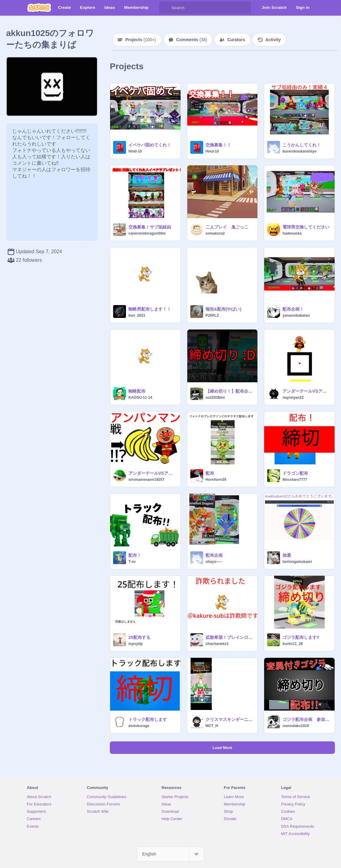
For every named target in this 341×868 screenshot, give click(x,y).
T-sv (132, 562)
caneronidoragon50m (147, 233)
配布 (210, 473)
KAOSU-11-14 (140, 398)
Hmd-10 (135, 151)
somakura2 (215, 233)
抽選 (287, 555)
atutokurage (139, 726)
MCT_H (212, 726)
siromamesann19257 (146, 480)
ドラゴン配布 (295, 473)
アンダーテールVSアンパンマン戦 (307, 391)
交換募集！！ (218, 145)
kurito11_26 (293, 644)
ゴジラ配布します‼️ (301, 637)
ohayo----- (214, 562)
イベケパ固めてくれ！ (150, 145)
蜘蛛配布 (137, 391)
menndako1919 (296, 726)
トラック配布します (148, 719)
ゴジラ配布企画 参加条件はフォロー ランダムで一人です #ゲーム (307, 719)
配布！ (135, 555)
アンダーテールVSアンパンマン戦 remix (153, 473)
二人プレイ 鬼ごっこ (227, 227)
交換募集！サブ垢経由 (150, 227)
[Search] (165, 8)
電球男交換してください (306, 227)
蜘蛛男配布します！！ (150, 309)
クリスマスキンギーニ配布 (230, 719)
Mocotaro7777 (295, 480)
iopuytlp (136, 644)
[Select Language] (170, 854)
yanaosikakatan (296, 315)
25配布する (139, 637)
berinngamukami (297, 562)
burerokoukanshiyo (299, 151)
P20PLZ (212, 315)
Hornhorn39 (216, 480)
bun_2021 (137, 315)
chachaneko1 (217, 644)
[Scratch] (39, 8)
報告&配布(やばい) (223, 309)
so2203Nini (215, 398)
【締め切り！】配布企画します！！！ (230, 391)
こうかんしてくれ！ (302, 145)
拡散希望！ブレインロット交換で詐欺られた (230, 637)
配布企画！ (293, 309)
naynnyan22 (293, 398)
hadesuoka (292, 233)
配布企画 (214, 555)
